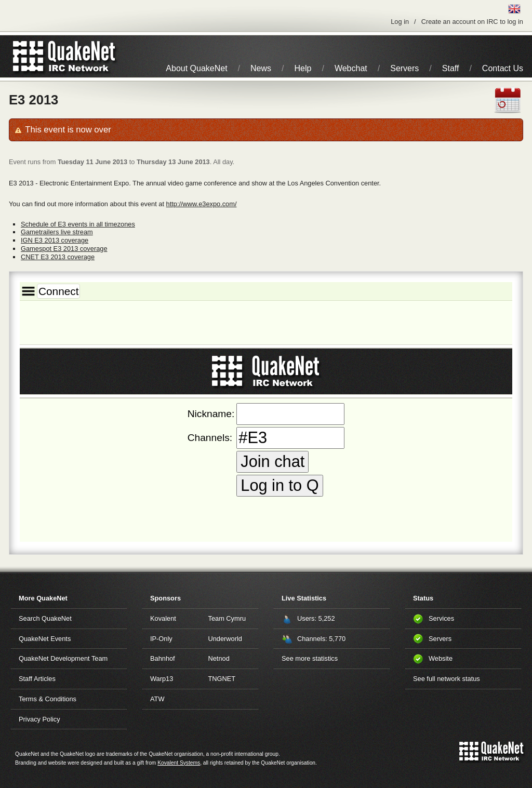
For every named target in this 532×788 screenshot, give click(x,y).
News (261, 68)
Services (441, 618)
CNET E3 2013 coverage (58, 257)
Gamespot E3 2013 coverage (64, 249)
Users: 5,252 (316, 618)
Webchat (351, 68)
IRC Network (83, 56)
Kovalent (163, 618)
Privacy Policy (39, 719)
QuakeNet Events (45, 639)
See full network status (447, 679)
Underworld (225, 639)
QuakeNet (28, 56)
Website (441, 658)
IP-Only (161, 639)
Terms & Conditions (48, 699)
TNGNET (222, 679)
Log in (400, 22)
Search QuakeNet (45, 618)
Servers (404, 68)
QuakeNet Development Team (63, 658)
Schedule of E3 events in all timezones (78, 224)
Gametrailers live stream (57, 232)
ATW (157, 699)
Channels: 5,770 (321, 639)
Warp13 (162, 679)
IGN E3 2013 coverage (55, 240)
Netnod (219, 658)
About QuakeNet (196, 68)
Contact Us (503, 68)
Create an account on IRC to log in (472, 22)
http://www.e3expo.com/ (202, 204)
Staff (451, 68)
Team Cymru (227, 618)
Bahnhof (163, 658)
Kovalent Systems (179, 763)
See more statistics (310, 658)
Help (303, 68)
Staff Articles (37, 679)
